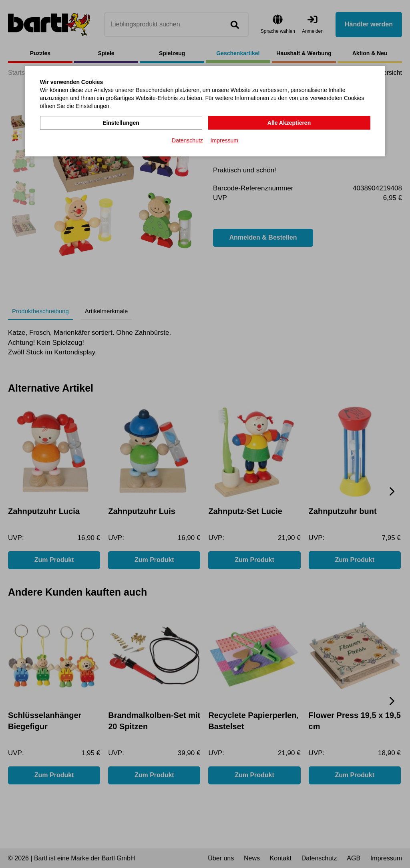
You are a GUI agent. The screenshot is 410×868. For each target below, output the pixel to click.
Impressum (224, 140)
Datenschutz (187, 140)
